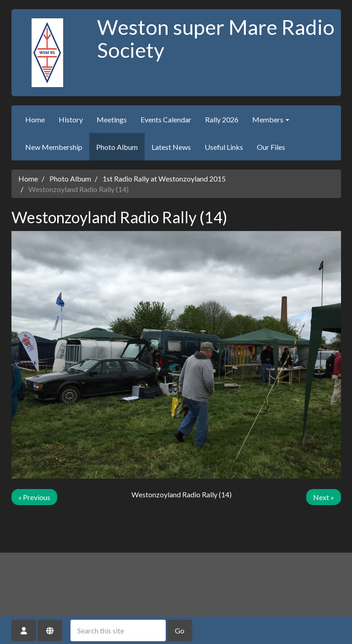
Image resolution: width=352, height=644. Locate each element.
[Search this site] (118, 630)
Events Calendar (166, 119)
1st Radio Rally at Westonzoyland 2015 (164, 179)
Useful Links (224, 147)
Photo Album (117, 147)
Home (35, 119)
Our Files (271, 147)
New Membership (54, 147)
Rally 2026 (222, 119)
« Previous (34, 497)
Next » (324, 497)
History (71, 119)
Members (271, 119)
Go (180, 630)
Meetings (112, 119)
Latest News (171, 147)
